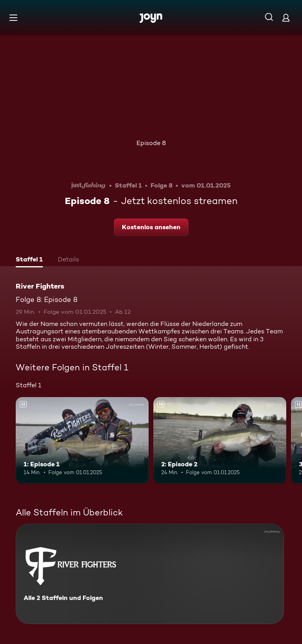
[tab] (29, 260)
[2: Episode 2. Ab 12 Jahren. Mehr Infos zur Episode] (220, 440)
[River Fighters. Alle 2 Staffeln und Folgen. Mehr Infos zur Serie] (150, 574)
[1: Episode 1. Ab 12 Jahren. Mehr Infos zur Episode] (82, 440)
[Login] (286, 17)
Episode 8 (151, 143)
